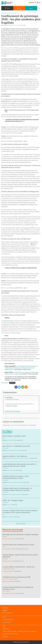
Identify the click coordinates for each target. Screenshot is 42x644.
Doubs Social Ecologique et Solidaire (15, 482)
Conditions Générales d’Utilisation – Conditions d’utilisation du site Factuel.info (19, 631)
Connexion (31, 2)
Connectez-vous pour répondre (13, 411)
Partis (4, 591)
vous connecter (14, 425)
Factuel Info (19, 642)
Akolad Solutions (25, 642)
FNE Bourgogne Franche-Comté (14, 450)
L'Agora (31, 8)
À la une (4, 617)
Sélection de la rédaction (13, 13)
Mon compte (5, 608)
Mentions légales (6, 629)
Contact (4, 626)
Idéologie (5, 536)
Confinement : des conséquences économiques (27, 372)
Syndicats (8, 591)
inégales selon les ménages (12, 374)
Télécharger (12, 383)
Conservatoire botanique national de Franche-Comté (18, 458)
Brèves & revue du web (13, 530)
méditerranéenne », (10, 370)
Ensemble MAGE (11, 440)
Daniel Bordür (10, 571)
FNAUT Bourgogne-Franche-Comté (15, 494)
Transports (16, 579)
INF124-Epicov (5, 383)
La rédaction (13, 539)
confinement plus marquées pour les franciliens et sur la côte (20, 368)
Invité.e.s (9, 505)
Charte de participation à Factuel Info (10, 634)
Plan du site (5, 636)
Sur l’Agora (7, 431)
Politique (9, 569)
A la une (19, 8)
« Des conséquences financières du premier (27, 366)
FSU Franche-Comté (11, 470)
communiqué (4, 13)
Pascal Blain (10, 517)
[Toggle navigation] (7, 8)
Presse (13, 569)
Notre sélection (21, 524)
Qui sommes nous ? (7, 622)
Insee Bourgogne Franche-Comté (13, 25)
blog (3, 438)
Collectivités (5, 559)
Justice (4, 547)
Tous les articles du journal (8, 620)
